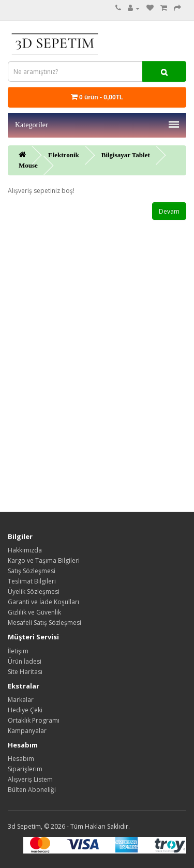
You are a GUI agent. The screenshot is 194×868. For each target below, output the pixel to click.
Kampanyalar (27, 731)
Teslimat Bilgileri (32, 581)
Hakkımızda (25, 550)
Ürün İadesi (25, 661)
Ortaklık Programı (34, 720)
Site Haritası (25, 672)
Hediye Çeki (25, 710)
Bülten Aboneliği (32, 790)
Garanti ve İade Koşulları (43, 602)
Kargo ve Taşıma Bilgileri (44, 560)
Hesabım (21, 759)
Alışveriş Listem (30, 779)
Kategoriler (97, 125)
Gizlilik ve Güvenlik (34, 612)
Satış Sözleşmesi (32, 571)
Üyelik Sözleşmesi (34, 592)
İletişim (18, 651)
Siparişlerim (25, 769)
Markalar (21, 700)
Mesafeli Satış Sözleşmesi (44, 623)
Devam (169, 211)
